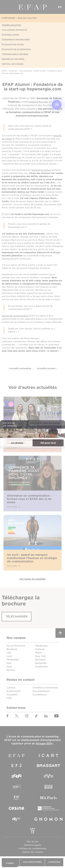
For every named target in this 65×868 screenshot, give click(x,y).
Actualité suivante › (47, 368)
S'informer (8, 18)
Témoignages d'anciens (15, 54)
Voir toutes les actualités (32, 579)
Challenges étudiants (14, 30)
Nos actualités (27, 18)
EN (60, 7)
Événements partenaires (16, 40)
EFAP (32, 7)
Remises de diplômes (13, 59)
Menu (5, 7)
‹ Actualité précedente (20, 368)
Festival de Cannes (13, 64)
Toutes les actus (11, 25)
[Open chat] (57, 105)
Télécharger (17, 616)
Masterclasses (10, 35)
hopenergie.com (38, 102)
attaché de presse (41, 170)
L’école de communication (15, 316)
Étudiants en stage (13, 45)
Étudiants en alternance (16, 49)
